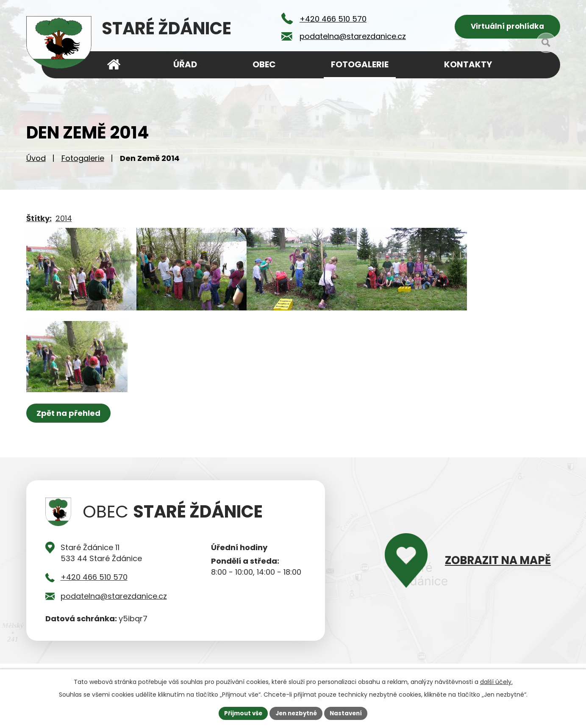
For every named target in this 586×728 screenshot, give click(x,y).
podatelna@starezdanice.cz (114, 613)
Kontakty (468, 64)
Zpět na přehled (70, 430)
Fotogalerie (83, 161)
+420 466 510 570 (94, 594)
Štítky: (39, 221)
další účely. (496, 681)
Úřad (185, 64)
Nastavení (349, 713)
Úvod (36, 161)
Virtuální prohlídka (507, 28)
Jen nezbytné (296, 713)
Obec (264, 64)
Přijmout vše (240, 713)
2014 (64, 221)
